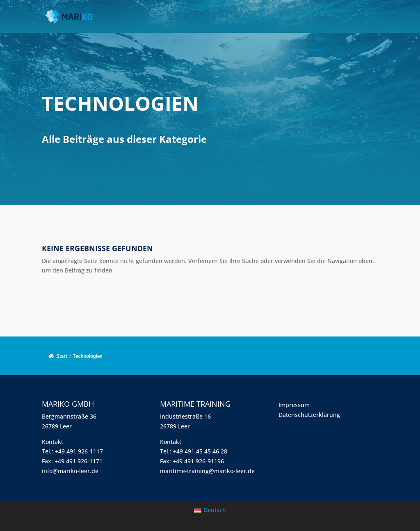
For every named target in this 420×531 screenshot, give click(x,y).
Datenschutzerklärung (309, 415)
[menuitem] (210, 510)
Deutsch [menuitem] (215, 510)
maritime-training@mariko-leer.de (207, 471)
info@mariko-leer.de (70, 471)
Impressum (294, 405)
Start (58, 356)
